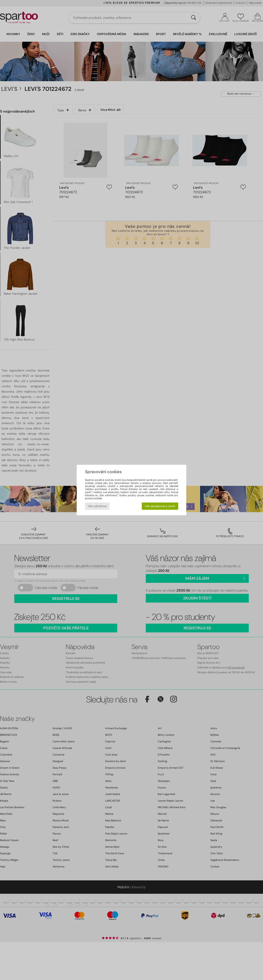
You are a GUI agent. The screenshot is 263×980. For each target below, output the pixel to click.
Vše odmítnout (97, 506)
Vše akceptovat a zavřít (160, 506)
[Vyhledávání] (194, 18)
